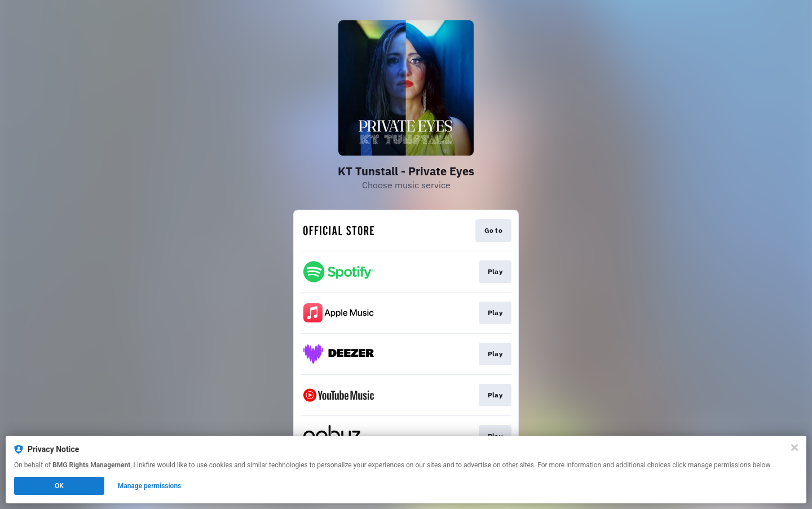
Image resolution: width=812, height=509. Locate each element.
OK (59, 486)
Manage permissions (150, 486)
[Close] (795, 448)
